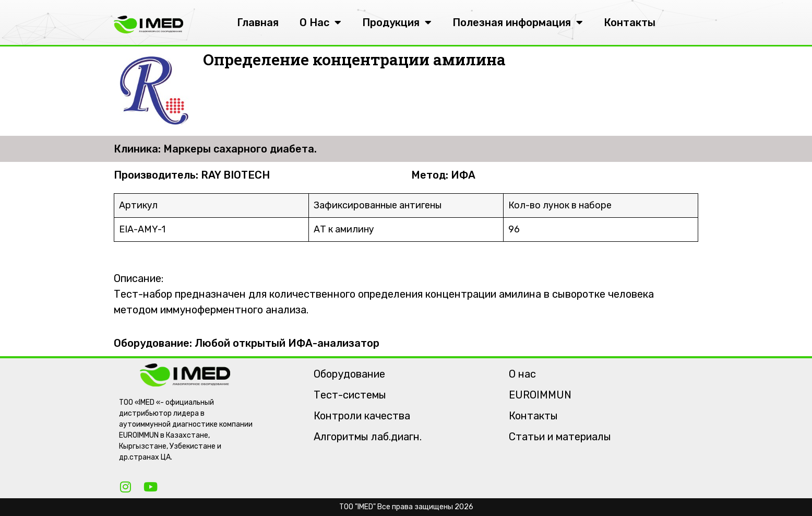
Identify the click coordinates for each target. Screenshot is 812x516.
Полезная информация (518, 22)
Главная (258, 22)
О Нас (320, 22)
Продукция (397, 22)
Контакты (630, 22)
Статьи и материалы (560, 437)
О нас (522, 374)
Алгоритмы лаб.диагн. (368, 437)
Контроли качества (362, 416)
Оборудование (349, 374)
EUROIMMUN (540, 395)
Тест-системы (350, 395)
